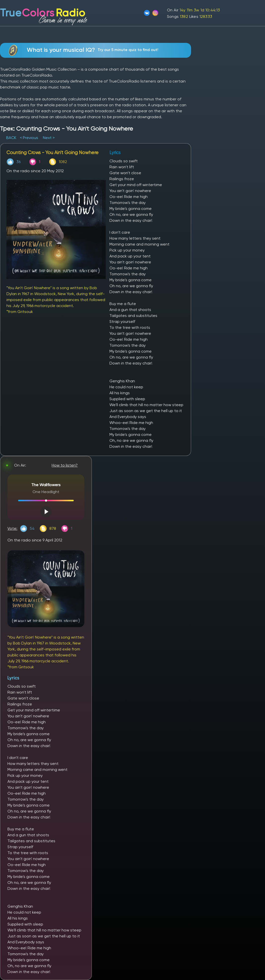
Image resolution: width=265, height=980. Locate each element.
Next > (49, 138)
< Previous (29, 138)
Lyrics (13, 678)
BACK (12, 138)
